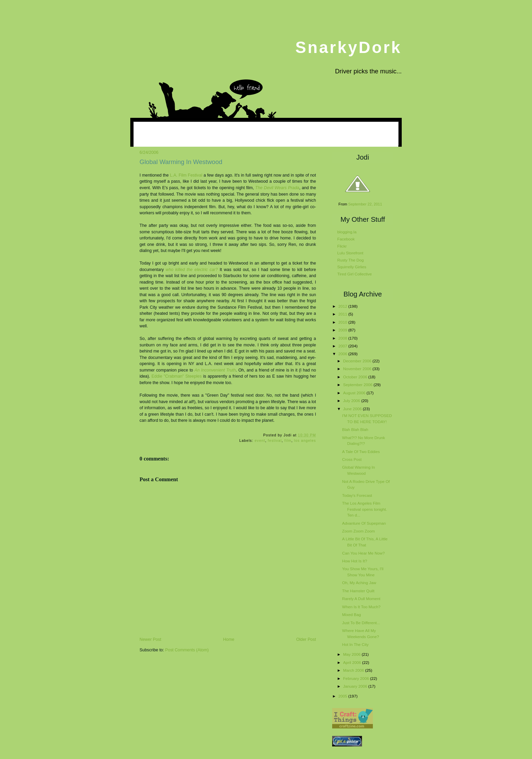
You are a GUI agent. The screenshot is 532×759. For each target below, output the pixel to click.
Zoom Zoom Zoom (358, 531)
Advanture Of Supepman (364, 523)
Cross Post (352, 459)
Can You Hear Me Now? (363, 553)
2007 (343, 346)
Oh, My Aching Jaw (359, 583)
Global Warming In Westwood (181, 162)
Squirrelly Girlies (352, 267)
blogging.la (347, 232)
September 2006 (358, 385)
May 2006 (352, 654)
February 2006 (356, 678)
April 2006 (353, 662)
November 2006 (358, 369)
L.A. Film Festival (186, 175)
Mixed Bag (351, 615)
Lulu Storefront (350, 253)
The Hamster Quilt (358, 591)
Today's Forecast (357, 495)
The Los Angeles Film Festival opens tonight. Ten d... (364, 509)
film (288, 441)
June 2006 (353, 409)
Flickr (342, 246)
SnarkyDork (348, 47)
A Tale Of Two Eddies (361, 451)
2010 (343, 322)
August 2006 (355, 393)
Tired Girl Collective (355, 274)
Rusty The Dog (350, 260)
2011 (343, 314)
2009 (343, 330)
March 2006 (354, 670)
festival (275, 441)
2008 (343, 338)
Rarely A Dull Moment (361, 599)
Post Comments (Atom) (187, 650)
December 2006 (358, 361)
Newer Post (150, 639)
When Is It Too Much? (361, 607)
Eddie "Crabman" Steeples (177, 376)
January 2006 (356, 686)
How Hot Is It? (355, 561)
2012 (343, 306)
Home (229, 639)
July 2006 (352, 401)
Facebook (346, 239)
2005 (343, 696)
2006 (343, 354)
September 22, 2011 (365, 204)
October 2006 (356, 377)
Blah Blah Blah (355, 429)
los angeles (305, 441)
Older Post (306, 639)
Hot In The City (355, 644)
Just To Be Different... (361, 623)
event (260, 441)
